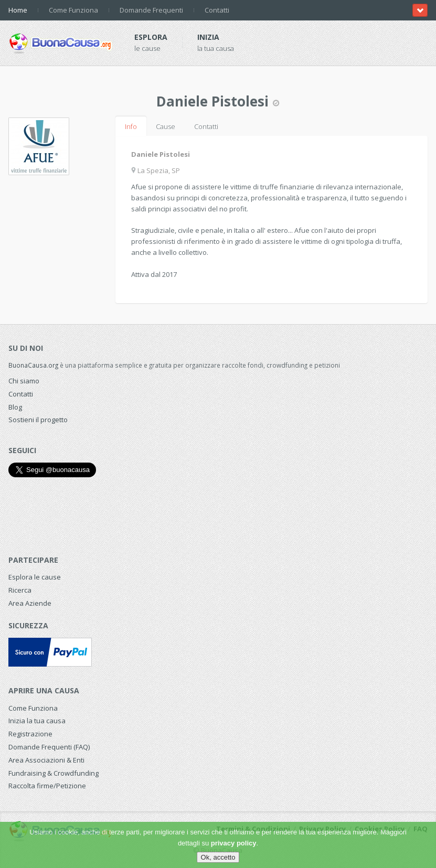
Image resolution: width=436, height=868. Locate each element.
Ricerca (20, 590)
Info (131, 126)
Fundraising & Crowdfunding (54, 773)
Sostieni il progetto (38, 420)
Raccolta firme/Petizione (47, 786)
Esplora (151, 37)
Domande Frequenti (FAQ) (49, 747)
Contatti (217, 10)
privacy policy (234, 843)
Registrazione (30, 734)
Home (18, 10)
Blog (15, 407)
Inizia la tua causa (37, 721)
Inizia (208, 37)
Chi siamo (24, 381)
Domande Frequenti (151, 10)
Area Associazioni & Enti (46, 760)
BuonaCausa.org (33, 365)
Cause (166, 126)
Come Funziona (73, 10)
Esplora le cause (35, 577)
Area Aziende (30, 603)
